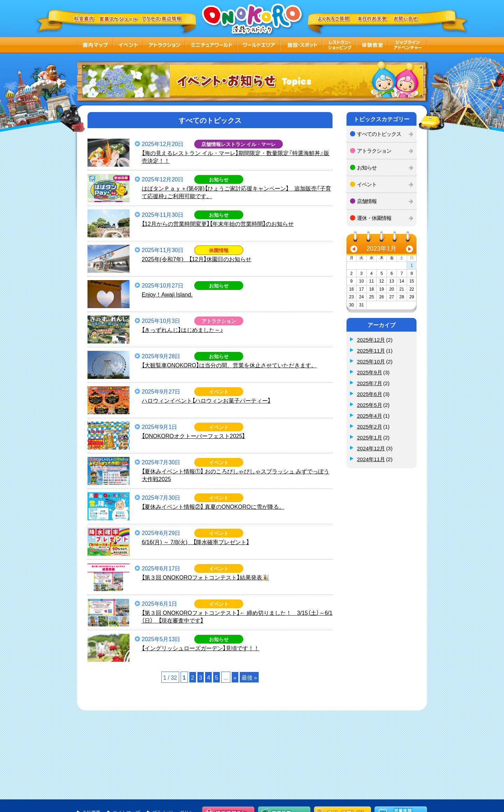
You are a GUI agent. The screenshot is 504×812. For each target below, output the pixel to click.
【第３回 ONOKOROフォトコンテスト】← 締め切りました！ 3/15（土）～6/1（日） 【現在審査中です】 (237, 616)
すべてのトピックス (379, 134)
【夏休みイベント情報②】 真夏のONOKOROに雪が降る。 (213, 506)
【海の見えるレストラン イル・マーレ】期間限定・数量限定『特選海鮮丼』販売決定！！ (236, 157)
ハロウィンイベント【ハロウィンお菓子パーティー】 (206, 400)
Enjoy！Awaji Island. (167, 294)
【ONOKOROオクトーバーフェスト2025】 (193, 436)
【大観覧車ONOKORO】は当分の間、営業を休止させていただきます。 (229, 365)
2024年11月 (371, 459)
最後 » (249, 677)
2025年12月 (371, 340)
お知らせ (367, 167)
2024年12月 (371, 448)
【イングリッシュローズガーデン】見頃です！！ (201, 648)
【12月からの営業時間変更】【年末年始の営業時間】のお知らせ (218, 223)
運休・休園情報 (374, 218)
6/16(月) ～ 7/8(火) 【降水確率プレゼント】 (195, 542)
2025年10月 (371, 361)
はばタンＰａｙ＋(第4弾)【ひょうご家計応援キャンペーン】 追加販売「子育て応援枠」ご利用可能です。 (236, 192)
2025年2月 (370, 426)
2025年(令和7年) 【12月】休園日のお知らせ (197, 259)
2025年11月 (371, 351)
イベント (367, 184)
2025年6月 (370, 394)
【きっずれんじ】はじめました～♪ (182, 329)
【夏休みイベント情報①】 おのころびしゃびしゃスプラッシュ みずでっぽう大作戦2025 (236, 475)
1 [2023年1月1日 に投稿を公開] (412, 265)
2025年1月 (370, 437)
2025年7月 (370, 383)
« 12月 (354, 250)
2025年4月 (370, 416)
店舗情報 (367, 201)
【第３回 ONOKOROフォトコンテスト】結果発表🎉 (205, 577)
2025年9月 (370, 372)
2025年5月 (370, 405)
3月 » (409, 250)
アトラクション (374, 151)
